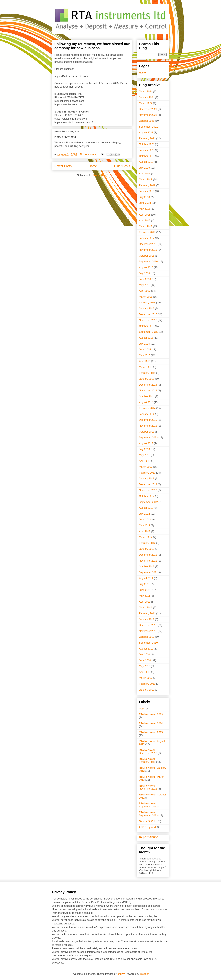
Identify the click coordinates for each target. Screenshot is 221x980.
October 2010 (147, 637)
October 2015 (147, 326)
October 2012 (147, 496)
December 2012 (148, 484)
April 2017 (145, 221)
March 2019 (146, 179)
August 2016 (146, 267)
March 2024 (146, 92)
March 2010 (146, 678)
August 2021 (146, 133)
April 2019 (145, 174)
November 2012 (148, 490)
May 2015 (145, 355)
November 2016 (148, 250)
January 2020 (147, 150)
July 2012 (144, 514)
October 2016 (147, 256)
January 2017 (147, 238)
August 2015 (146, 338)
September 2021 (148, 127)
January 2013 (147, 479)
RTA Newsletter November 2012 (148, 787)
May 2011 (145, 596)
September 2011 (148, 572)
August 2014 (146, 402)
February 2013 (147, 473)
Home (93, 166)
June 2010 (145, 660)
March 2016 (146, 297)
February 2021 (147, 138)
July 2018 (144, 197)
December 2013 (148, 420)
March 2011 (146, 608)
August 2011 (146, 578)
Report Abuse (149, 837)
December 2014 (148, 385)
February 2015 (147, 373)
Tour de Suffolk (147, 821)
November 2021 (148, 115)
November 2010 (148, 631)
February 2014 (147, 408)
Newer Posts (63, 166)
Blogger (144, 974)
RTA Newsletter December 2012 (148, 752)
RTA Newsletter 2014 (151, 723)
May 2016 (145, 285)
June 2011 (145, 590)
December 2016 (148, 244)
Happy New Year (65, 137)
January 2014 (147, 414)
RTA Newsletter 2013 (151, 714)
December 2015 (148, 314)
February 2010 (147, 684)
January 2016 (147, 308)
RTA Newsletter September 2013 (148, 814)
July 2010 (144, 654)
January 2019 (147, 191)
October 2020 (147, 144)
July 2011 (144, 584)
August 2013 (146, 443)
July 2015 (144, 344)
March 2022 (146, 103)
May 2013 (145, 455)
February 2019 (147, 185)
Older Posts (122, 166)
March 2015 (146, 367)
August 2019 (146, 162)
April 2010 (145, 672)
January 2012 (147, 549)
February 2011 (147, 613)
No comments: (89, 154)
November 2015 (148, 320)
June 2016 (145, 279)
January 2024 (147, 97)
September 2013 (148, 437)
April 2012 (145, 531)
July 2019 (144, 168)
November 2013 (148, 426)
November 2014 (148, 391)
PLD (141, 709)
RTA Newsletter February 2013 (148, 760)
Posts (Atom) (100, 175)
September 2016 (148, 262)
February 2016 (147, 303)
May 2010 (145, 666)
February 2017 (147, 232)
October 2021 (147, 121)
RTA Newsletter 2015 (151, 732)
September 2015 (148, 332)
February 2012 (147, 543)
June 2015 (145, 350)
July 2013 (144, 449)
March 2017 (146, 226)
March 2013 (146, 467)
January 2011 (147, 619)
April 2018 (145, 215)
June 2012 (145, 520)
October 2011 (147, 566)
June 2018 (145, 203)
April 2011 (145, 602)
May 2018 (145, 209)
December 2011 (148, 555)
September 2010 (148, 643)
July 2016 (144, 273)
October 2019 (147, 156)
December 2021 (148, 109)
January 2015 (147, 379)
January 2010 (147, 690)
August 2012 (146, 508)
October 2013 (147, 432)
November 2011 (148, 561)
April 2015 (145, 361)
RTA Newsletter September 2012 (148, 805)
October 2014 (147, 396)
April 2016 (145, 291)
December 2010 (148, 625)
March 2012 (146, 537)
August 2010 (146, 649)
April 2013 (145, 461)
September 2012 (148, 502)
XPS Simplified (147, 827)
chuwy (121, 974)
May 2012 (145, 525)
